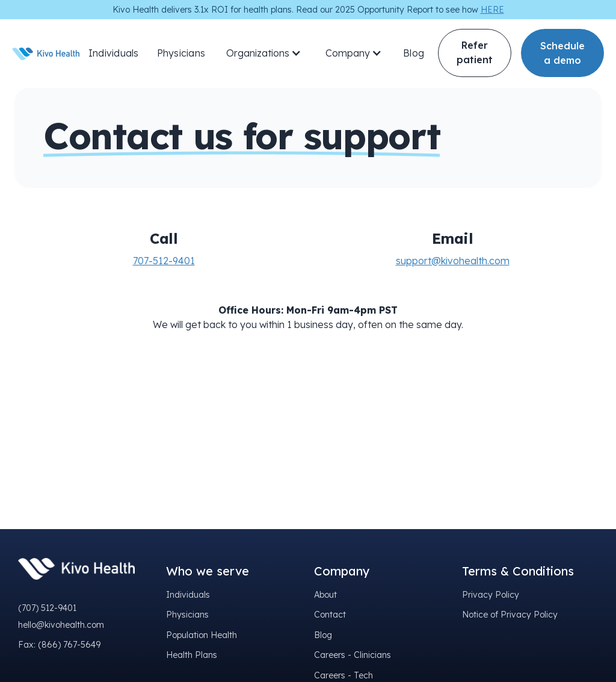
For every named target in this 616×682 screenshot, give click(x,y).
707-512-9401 (164, 261)
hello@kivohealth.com (61, 625)
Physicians (181, 53)
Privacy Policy (491, 595)
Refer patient (475, 52)
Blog (414, 53)
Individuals (114, 53)
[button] (264, 53)
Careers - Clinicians (353, 655)
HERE (492, 10)
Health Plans (192, 655)
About (325, 595)
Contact (330, 615)
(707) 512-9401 (47, 608)
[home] (46, 53)
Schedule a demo (562, 53)
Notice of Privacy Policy (510, 615)
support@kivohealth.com (453, 261)
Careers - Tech (343, 675)
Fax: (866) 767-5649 (59, 645)
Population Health (202, 635)
